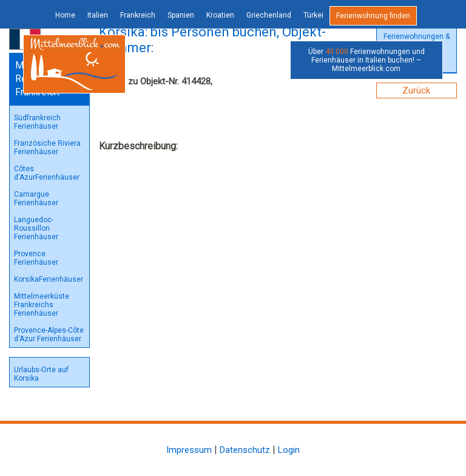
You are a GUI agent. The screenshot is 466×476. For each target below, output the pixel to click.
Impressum (189, 450)
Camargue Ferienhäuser (36, 199)
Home (65, 15)
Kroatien (220, 15)
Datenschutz (245, 450)
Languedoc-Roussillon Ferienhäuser (36, 228)
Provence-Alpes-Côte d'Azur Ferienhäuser (49, 335)
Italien (98, 15)
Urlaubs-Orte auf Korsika (41, 374)
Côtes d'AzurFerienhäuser (47, 173)
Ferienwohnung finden (373, 16)
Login (289, 450)
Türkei (313, 15)
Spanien (181, 15)
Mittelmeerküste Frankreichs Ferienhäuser (42, 305)
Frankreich (138, 15)
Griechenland (269, 15)
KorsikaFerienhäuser (49, 279)
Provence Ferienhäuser (36, 258)
